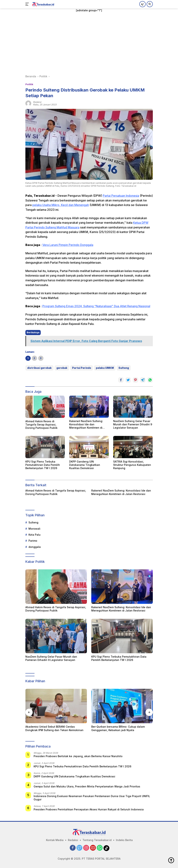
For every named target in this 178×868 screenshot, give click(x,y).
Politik (29, 84)
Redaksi (73, 840)
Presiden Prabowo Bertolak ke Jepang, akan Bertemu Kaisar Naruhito (78, 756)
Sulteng (124, 368)
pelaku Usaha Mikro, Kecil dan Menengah (61, 205)
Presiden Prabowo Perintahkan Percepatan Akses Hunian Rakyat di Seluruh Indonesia (89, 809)
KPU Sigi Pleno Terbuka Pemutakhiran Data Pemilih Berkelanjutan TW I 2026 (43, 465)
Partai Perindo (82, 368)
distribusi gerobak (39, 368)
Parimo (33, 541)
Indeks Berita (124, 840)
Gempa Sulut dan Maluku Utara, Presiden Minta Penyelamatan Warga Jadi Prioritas (87, 786)
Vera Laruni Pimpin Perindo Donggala (68, 245)
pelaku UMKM (105, 368)
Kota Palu (35, 535)
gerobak (62, 368)
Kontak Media (55, 840)
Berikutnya (33, 332)
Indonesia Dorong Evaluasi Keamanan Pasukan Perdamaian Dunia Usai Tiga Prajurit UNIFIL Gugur (92, 798)
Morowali (34, 529)
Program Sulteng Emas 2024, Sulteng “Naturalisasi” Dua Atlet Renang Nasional (96, 306)
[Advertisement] (89, 43)
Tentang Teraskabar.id (97, 840)
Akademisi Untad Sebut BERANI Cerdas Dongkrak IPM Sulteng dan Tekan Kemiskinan (54, 728)
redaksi (37, 102)
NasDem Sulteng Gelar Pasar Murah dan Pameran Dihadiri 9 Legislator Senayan (133, 424)
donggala (35, 547)
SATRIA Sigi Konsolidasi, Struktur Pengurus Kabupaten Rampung (132, 465)
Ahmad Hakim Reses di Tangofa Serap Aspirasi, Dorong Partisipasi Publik (41, 425)
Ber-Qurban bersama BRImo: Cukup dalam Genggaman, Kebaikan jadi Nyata (118, 728)
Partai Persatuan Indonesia (121, 196)
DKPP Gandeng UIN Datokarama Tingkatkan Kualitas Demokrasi (85, 465)
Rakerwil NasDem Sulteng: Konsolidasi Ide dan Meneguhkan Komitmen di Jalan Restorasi (86, 425)
